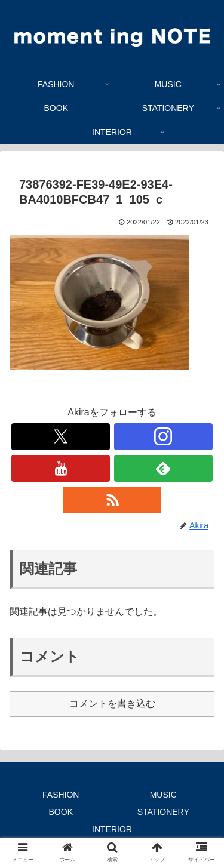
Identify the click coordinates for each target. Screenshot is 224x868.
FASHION (61, 795)
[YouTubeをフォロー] (61, 468)
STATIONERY (163, 812)
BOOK (61, 812)
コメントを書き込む (112, 704)
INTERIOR (112, 829)
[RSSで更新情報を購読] (112, 500)
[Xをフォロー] (61, 437)
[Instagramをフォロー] (163, 437)
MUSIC (163, 795)
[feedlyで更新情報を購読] (163, 468)
